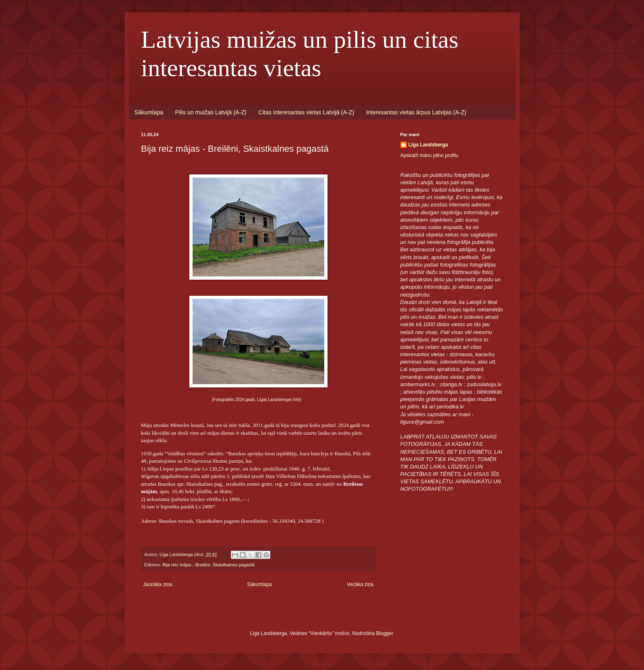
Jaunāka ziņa (158, 584)
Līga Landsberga (428, 145)
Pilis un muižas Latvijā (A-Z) (211, 112)
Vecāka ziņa (360, 584)
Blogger (385, 633)
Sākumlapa (149, 112)
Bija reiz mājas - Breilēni (186, 565)
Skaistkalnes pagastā (234, 565)
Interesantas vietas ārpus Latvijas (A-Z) (416, 112)
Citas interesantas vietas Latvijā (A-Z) (306, 112)
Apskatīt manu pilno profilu (429, 155)
